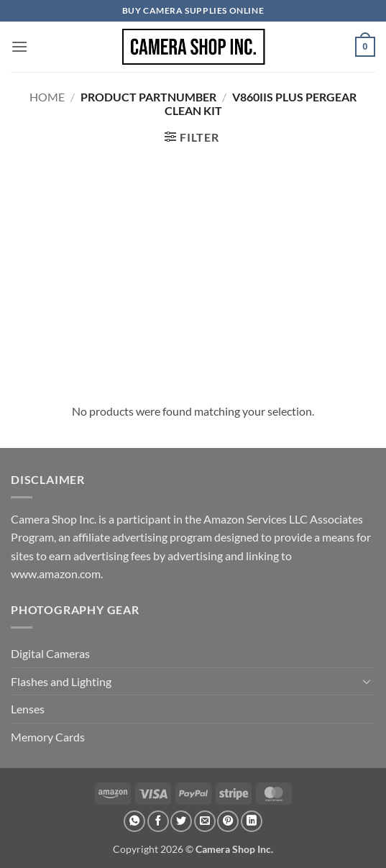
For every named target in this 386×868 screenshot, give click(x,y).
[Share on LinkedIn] (252, 821)
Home (47, 97)
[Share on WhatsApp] (134, 821)
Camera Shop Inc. (234, 849)
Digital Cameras (50, 653)
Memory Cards (48, 737)
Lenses (28, 709)
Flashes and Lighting (61, 681)
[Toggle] (367, 681)
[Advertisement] (193, 273)
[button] (19, 46)
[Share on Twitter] (181, 821)
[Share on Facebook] (158, 821)
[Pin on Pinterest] (228, 821)
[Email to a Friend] (205, 821)
